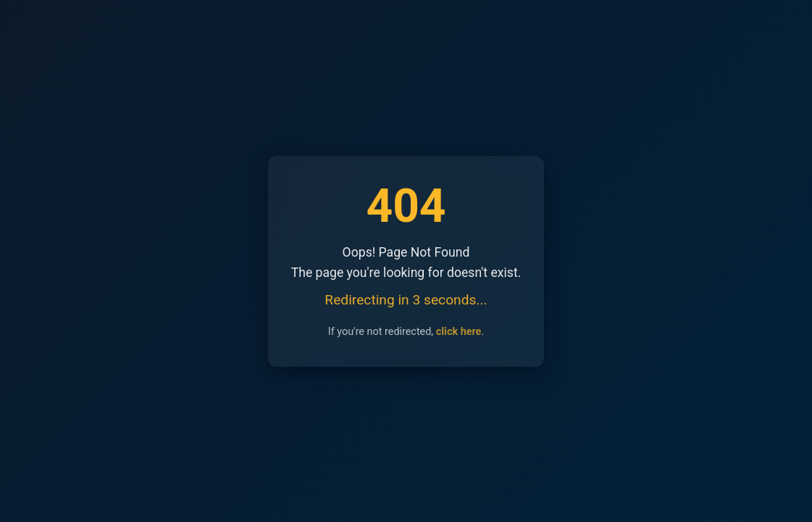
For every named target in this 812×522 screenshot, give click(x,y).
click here (459, 332)
